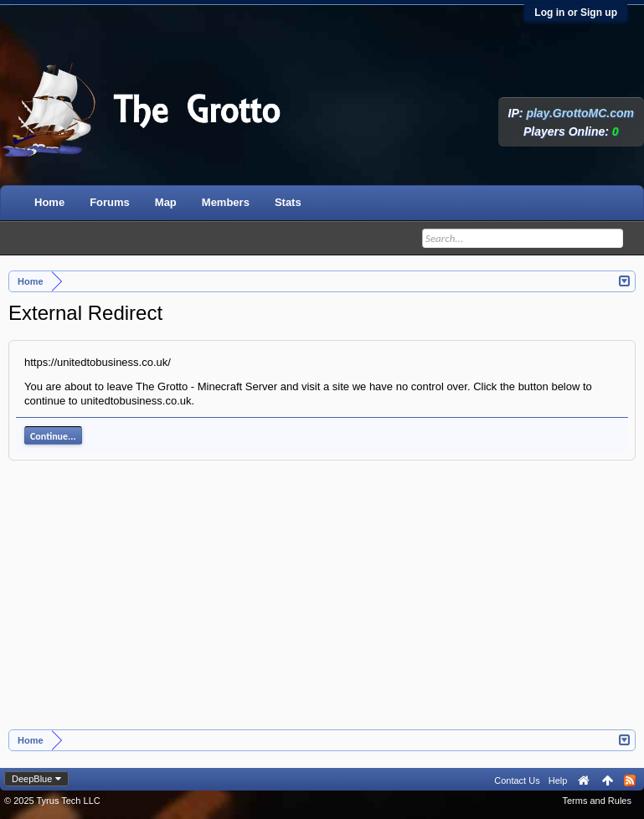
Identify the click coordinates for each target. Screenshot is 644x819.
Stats (288, 202)
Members (226, 202)
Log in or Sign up (576, 13)
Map (166, 202)
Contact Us (517, 780)
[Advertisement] (322, 604)
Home (49, 202)
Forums (110, 202)
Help (558, 780)
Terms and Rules (597, 801)
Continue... (53, 436)
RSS (630, 780)
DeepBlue (32, 779)
